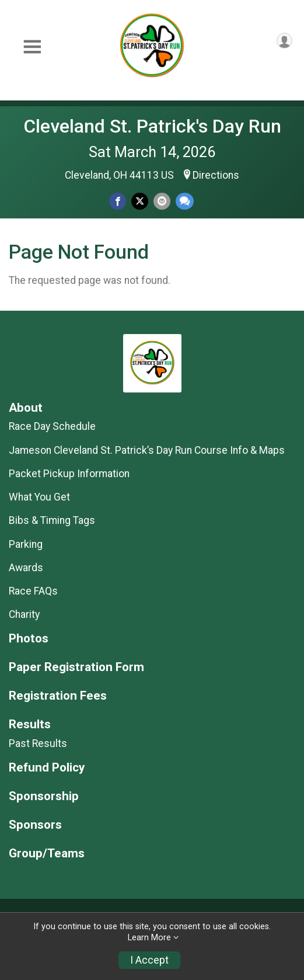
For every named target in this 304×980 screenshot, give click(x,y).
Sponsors (35, 825)
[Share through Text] (185, 201)
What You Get (39, 497)
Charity (24, 614)
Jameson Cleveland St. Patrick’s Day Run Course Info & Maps (147, 450)
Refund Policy (47, 768)
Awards (26, 568)
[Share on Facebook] (118, 201)
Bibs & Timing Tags (52, 520)
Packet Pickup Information (69, 474)
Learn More (149, 938)
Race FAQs (33, 591)
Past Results (38, 743)
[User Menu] (284, 41)
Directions (216, 175)
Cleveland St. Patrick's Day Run (152, 126)
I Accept (149, 960)
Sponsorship (44, 796)
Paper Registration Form (76, 667)
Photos (29, 639)
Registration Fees (58, 696)
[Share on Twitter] (140, 201)
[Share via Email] (162, 201)
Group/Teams (47, 854)
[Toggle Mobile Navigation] (32, 47)
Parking (26, 544)
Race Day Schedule (52, 426)
